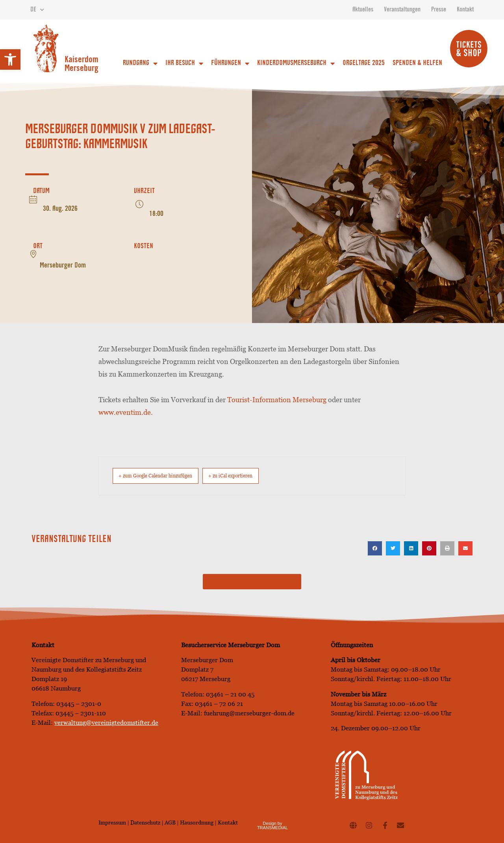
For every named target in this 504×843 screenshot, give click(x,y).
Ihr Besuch (184, 63)
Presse (439, 10)
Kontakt (465, 10)
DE (37, 10)
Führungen (230, 63)
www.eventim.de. (126, 412)
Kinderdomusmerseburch (296, 63)
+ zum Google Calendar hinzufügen (166, 476)
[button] (10, 59)
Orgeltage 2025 (364, 63)
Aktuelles (363, 10)
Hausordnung (197, 822)
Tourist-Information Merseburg (277, 400)
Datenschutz (146, 822)
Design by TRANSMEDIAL (272, 825)
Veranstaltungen (402, 10)
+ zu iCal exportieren (260, 476)
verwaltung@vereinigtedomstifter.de (106, 722)
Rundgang (140, 63)
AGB (170, 822)
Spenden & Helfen (417, 63)
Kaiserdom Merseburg (82, 65)
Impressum (112, 822)
